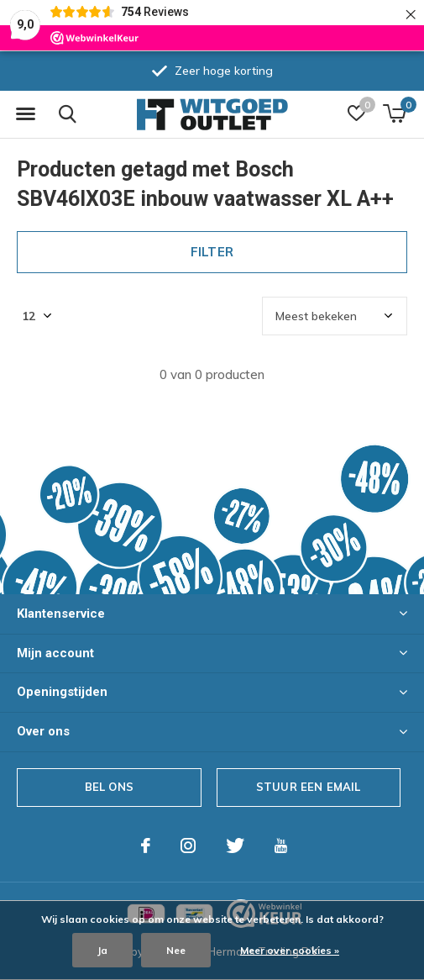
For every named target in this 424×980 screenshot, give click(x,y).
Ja (102, 950)
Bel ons (109, 787)
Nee (176, 950)
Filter (212, 252)
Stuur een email (309, 787)
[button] (25, 114)
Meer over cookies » (290, 950)
